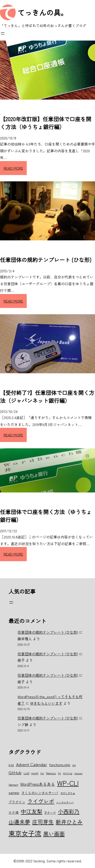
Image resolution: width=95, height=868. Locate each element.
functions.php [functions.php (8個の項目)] (60, 765)
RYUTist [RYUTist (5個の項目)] (68, 773)
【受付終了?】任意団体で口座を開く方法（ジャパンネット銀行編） (47, 396)
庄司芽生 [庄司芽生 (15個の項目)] (43, 822)
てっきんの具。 (43, 12)
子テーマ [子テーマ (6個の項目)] (50, 812)
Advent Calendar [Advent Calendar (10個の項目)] (32, 764)
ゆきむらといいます (46, 703)
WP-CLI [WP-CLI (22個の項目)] (68, 783)
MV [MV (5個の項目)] (42, 773)
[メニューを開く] (3, 33)
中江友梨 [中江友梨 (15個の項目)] (31, 811)
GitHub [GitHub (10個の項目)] (15, 772)
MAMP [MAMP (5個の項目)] (35, 773)
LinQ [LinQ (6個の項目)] (26, 773)
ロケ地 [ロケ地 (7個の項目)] (14, 812)
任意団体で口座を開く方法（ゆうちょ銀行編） (46, 516)
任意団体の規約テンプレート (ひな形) (46, 260)
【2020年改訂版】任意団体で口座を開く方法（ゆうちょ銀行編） (46, 123)
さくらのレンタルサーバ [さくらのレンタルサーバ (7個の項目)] (40, 793)
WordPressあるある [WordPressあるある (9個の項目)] (38, 784)
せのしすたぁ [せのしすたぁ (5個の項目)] (68, 793)
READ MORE (13, 168)
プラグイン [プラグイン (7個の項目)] (17, 802)
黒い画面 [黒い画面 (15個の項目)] (54, 834)
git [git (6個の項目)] (74, 765)
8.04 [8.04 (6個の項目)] (11, 765)
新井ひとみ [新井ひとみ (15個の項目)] (69, 822)
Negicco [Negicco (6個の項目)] (51, 773)
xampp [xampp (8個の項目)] (14, 793)
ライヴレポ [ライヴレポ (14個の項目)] (41, 801)
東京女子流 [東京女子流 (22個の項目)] (25, 833)
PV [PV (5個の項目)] (60, 773)
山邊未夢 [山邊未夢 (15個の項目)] (19, 822)
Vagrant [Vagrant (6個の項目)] (13, 785)
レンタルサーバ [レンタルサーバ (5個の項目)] (65, 802)
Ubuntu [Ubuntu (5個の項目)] (78, 773)
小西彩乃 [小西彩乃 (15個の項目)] (69, 811)
